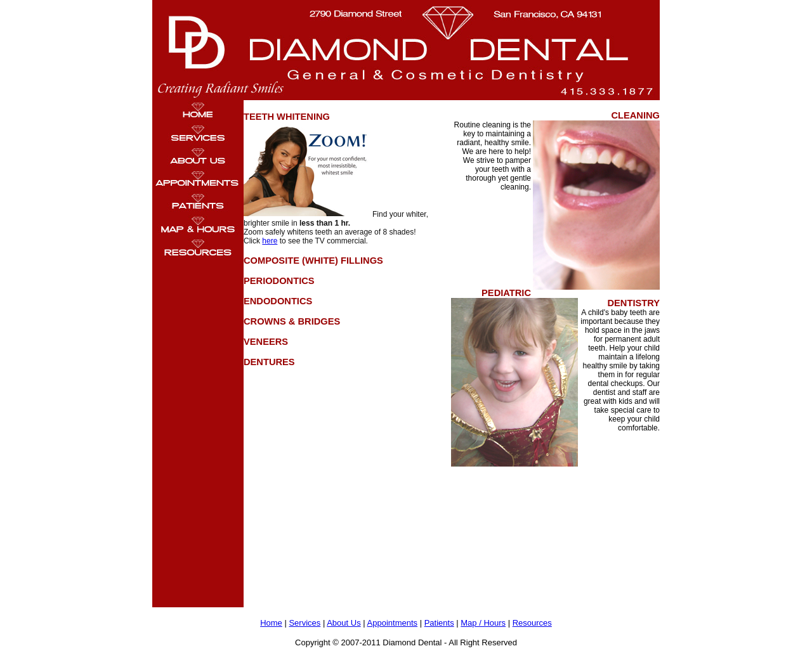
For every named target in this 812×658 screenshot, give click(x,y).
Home (271, 623)
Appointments (393, 623)
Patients (439, 623)
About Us (344, 623)
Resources (532, 623)
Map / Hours (483, 623)
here (270, 241)
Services (304, 623)
